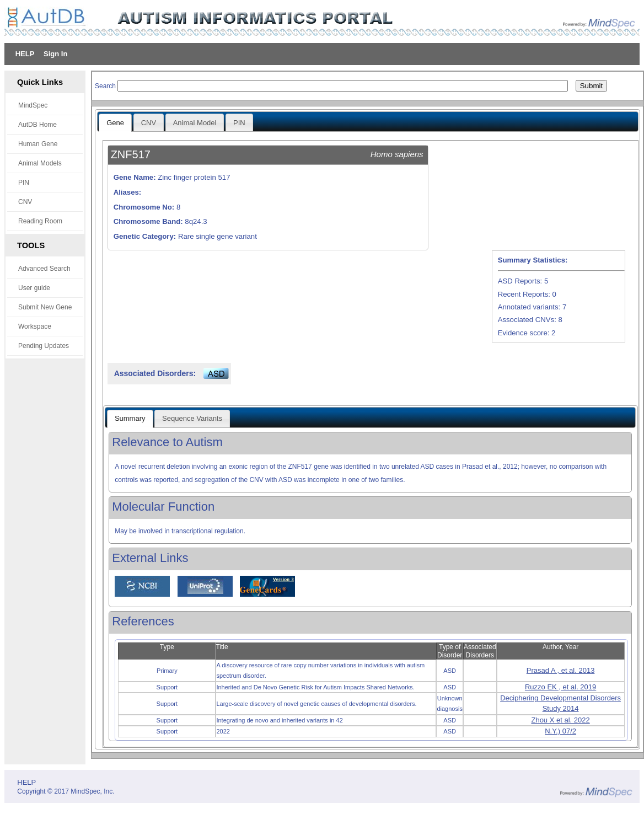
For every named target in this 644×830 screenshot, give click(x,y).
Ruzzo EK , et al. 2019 (560, 687)
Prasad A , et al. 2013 (561, 670)
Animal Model (195, 123)
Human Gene (38, 144)
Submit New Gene (45, 307)
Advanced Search (44, 269)
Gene (115, 123)
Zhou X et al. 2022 (560, 720)
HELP (25, 54)
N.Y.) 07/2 (560, 731)
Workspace (35, 326)
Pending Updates (44, 346)
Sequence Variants (192, 418)
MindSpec (33, 105)
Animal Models (40, 163)
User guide (34, 288)
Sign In (55, 54)
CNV (25, 202)
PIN (24, 183)
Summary (130, 418)
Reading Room (40, 221)
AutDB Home (37, 125)
